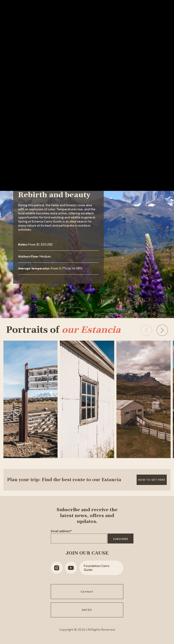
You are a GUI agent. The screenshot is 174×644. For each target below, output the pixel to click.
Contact (87, 591)
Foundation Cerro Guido (97, 568)
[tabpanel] (58, 233)
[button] (162, 330)
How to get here (152, 480)
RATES (87, 610)
